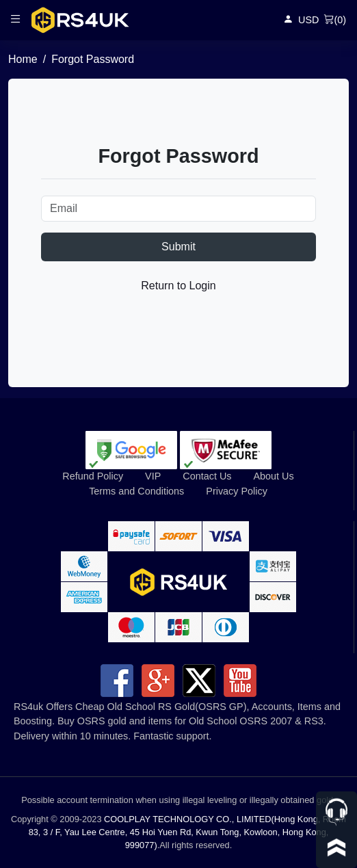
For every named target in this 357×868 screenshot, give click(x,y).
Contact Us (207, 476)
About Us (273, 476)
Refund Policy (93, 476)
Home (23, 59)
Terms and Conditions (136, 491)
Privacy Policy (237, 491)
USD (308, 20)
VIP (153, 476)
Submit (178, 247)
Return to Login (178, 286)
